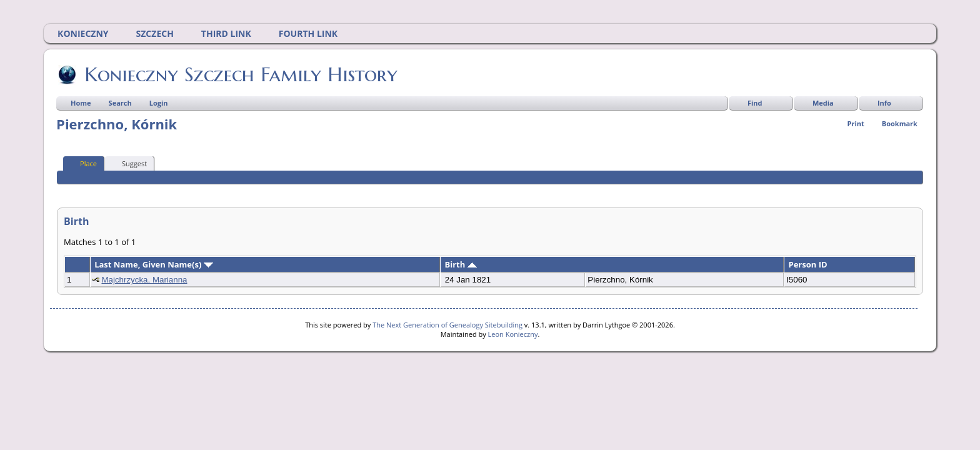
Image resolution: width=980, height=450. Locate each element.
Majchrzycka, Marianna (144, 280)
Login (159, 103)
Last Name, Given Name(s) (154, 264)
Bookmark (900, 123)
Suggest (129, 163)
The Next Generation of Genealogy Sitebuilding (447, 325)
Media (823, 103)
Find (755, 103)
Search (120, 103)
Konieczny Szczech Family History (240, 74)
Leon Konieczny (513, 334)
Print (856, 123)
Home (81, 103)
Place (83, 163)
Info (884, 103)
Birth (460, 264)
